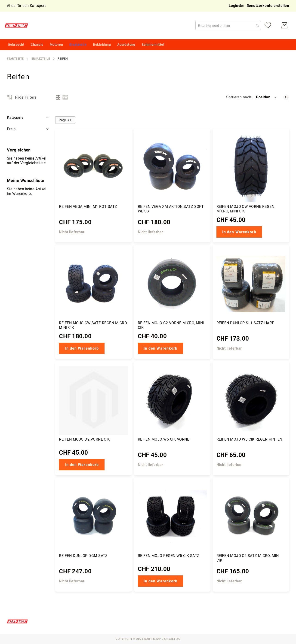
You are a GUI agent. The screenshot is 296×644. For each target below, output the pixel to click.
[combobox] (228, 25)
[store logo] (17, 25)
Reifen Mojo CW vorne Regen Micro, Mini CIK (245, 209)
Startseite (15, 59)
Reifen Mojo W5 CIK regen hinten (249, 439)
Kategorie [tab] (15, 117)
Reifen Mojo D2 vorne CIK (84, 439)
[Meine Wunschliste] (268, 25)
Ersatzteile (41, 59)
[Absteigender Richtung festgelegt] (286, 97)
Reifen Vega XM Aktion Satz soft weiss (171, 209)
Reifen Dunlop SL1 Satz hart (245, 323)
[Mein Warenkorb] (284, 25)
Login (234, 6)
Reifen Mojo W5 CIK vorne (164, 439)
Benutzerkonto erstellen (268, 6)
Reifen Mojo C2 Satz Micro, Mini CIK (248, 558)
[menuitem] (16, 45)
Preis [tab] (11, 129)
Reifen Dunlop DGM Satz (83, 556)
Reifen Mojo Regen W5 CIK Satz (169, 556)
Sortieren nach (239, 97)
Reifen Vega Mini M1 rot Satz (88, 207)
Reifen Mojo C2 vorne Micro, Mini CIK (171, 325)
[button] (267, 97)
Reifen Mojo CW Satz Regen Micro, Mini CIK (93, 325)
